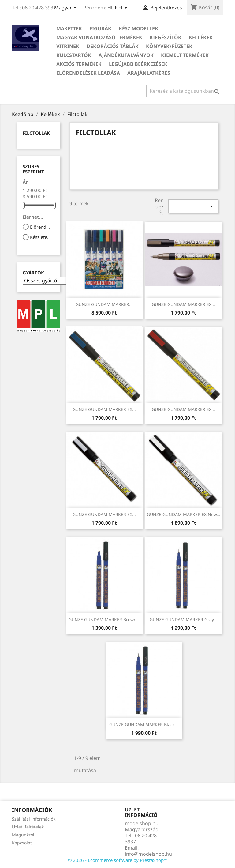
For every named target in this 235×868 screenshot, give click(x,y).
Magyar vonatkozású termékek (99, 37)
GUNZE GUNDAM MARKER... (104, 304)
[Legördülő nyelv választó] (66, 8)
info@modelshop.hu (148, 854)
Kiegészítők (166, 37)
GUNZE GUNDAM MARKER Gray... (183, 619)
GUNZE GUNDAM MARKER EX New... (184, 514)
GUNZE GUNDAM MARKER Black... (144, 725)
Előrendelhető (41, 227)
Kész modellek (138, 28)
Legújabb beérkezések (138, 64)
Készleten (41, 237)
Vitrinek (68, 46)
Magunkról (23, 835)
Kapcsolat (22, 843)
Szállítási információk (34, 819)
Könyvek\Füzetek (169, 46)
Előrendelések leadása (88, 73)
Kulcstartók (74, 55)
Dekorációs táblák (113, 46)
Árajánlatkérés (149, 73)
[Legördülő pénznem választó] (118, 8)
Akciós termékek (79, 64)
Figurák (100, 28)
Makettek (69, 28)
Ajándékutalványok (126, 55)
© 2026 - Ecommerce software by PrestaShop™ (118, 860)
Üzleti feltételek (28, 827)
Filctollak (36, 133)
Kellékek (201, 37)
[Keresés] (185, 91)
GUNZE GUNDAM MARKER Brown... (104, 619)
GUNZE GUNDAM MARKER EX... (183, 304)
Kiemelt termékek (185, 55)
